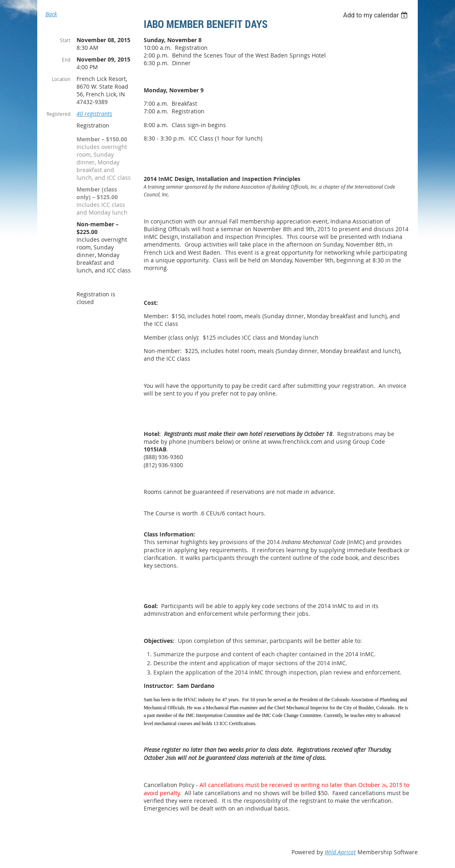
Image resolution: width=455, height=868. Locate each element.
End (66, 60)
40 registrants (94, 114)
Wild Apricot (340, 852)
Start (65, 40)
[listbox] (376, 15)
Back (51, 14)
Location (61, 79)
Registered (58, 114)
